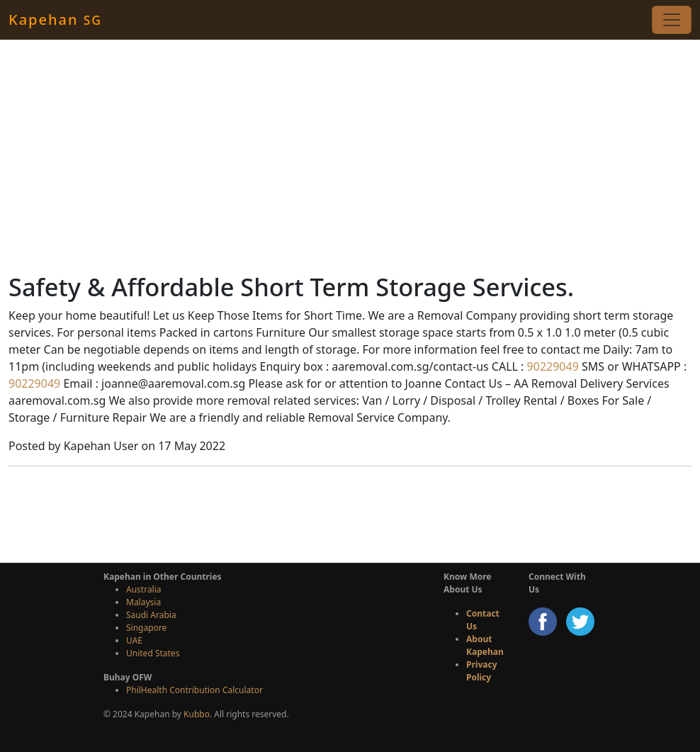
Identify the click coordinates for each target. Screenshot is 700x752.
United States (153, 653)
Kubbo (197, 714)
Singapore (146, 628)
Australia (144, 589)
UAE (134, 640)
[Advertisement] (350, 156)
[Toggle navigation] (672, 20)
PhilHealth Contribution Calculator (194, 690)
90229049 (551, 366)
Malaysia (143, 602)
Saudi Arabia (151, 615)
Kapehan (55, 19)
